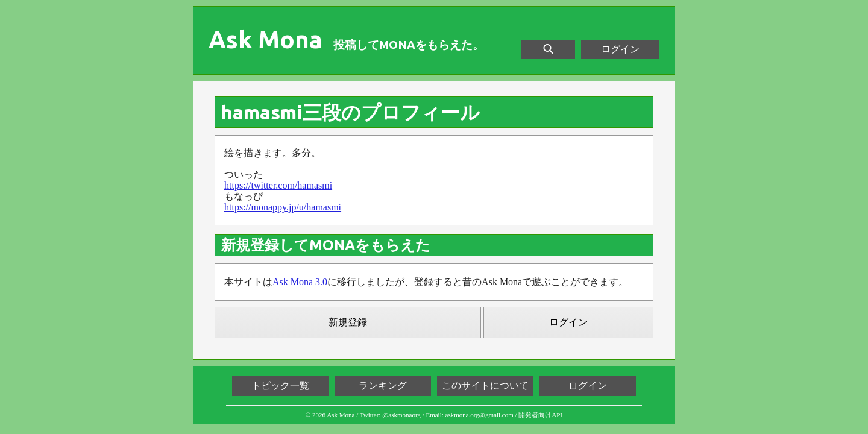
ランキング (383, 385)
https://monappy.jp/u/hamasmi (283, 207)
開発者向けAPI (540, 415)
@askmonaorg (401, 415)
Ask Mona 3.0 (300, 282)
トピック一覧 (280, 385)
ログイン (620, 49)
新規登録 (348, 322)
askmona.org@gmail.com (480, 415)
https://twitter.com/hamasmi (278, 185)
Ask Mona (266, 40)
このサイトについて (485, 385)
